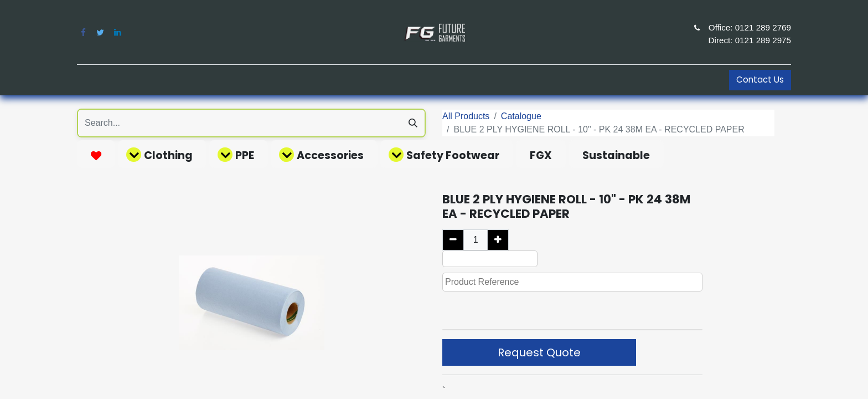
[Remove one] (453, 240)
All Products (466, 116)
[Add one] (498, 240)
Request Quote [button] (539, 352)
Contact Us (760, 80)
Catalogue (521, 116)
